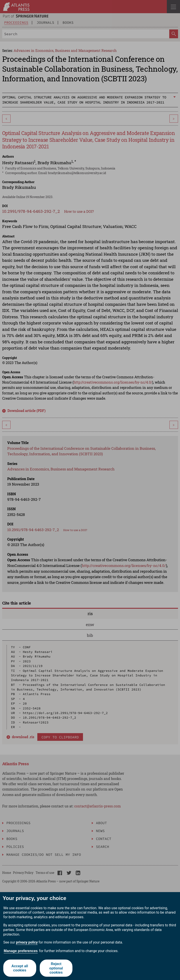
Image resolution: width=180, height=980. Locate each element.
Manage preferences (21, 951)
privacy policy (27, 942)
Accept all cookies (20, 968)
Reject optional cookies (56, 968)
